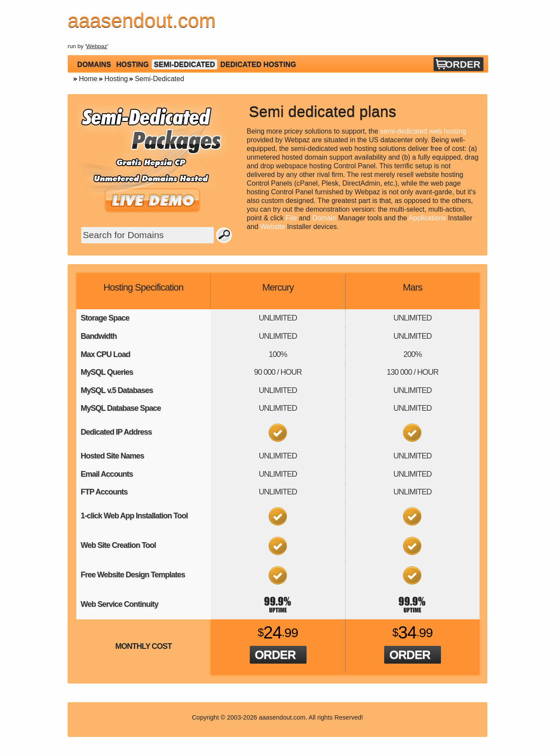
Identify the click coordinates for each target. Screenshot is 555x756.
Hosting (132, 64)
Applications (428, 218)
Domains (94, 64)
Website (273, 227)
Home (88, 79)
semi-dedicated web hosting (423, 131)
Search (224, 235)
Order (463, 64)
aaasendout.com (282, 717)
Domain (324, 218)
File (291, 218)
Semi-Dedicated (184, 64)
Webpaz (97, 46)
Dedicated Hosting (258, 64)
